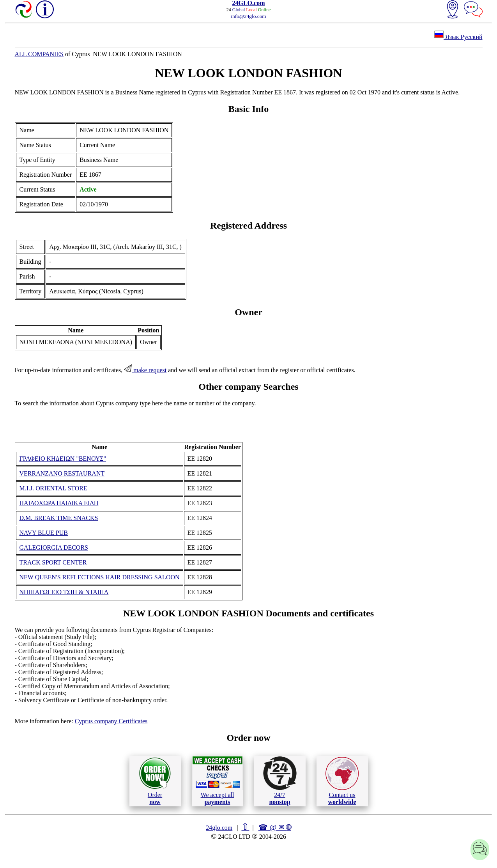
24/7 (280, 781)
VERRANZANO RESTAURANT (62, 473)
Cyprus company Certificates (111, 721)
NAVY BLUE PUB (44, 533)
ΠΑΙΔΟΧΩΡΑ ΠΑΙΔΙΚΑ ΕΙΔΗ (59, 503)
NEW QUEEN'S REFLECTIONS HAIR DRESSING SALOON (100, 577)
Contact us (342, 781)
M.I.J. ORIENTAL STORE (53, 488)
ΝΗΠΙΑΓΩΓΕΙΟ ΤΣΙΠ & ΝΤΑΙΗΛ (64, 592)
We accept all (218, 781)
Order (155, 781)
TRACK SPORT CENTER (53, 562)
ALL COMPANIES (39, 54)
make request (145, 370)
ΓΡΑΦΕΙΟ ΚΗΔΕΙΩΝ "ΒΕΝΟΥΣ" (63, 459)
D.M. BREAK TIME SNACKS (59, 518)
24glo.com (219, 828)
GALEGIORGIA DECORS (54, 548)
